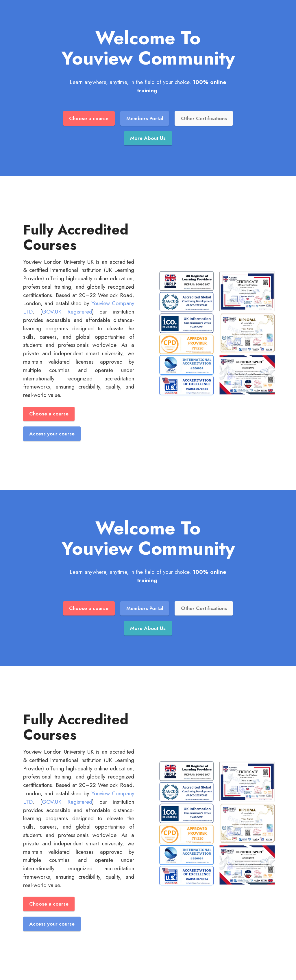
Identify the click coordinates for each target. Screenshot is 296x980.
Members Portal (145, 118)
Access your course (52, 434)
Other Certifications (204, 118)
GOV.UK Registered (67, 312)
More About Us (148, 138)
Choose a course (89, 118)
